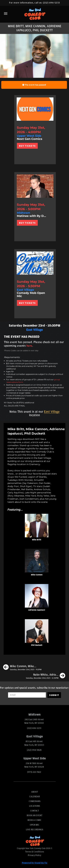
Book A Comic (34, 820)
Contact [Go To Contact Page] (35, 811)
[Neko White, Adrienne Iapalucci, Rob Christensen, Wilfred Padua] (46, 676)
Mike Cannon (37, 575)
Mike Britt (37, 540)
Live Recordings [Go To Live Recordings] (34, 830)
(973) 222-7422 (34, 772)
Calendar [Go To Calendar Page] (34, 797)
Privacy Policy (34, 855)
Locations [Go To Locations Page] (34, 806)
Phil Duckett (37, 645)
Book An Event (34, 815)
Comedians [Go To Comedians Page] (35, 801)
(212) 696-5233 (51, 3)
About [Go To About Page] (35, 792)
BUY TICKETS (27, 146)
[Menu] (6, 14)
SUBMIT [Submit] (54, 695)
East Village (52, 412)
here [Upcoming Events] (29, 346)
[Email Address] (27, 695)
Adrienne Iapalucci (37, 610)
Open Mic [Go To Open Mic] (35, 825)
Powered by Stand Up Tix (35, 863)
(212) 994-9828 (34, 750)
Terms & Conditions (35, 852)
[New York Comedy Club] (34, 14)
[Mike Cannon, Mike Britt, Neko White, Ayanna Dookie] (22, 668)
